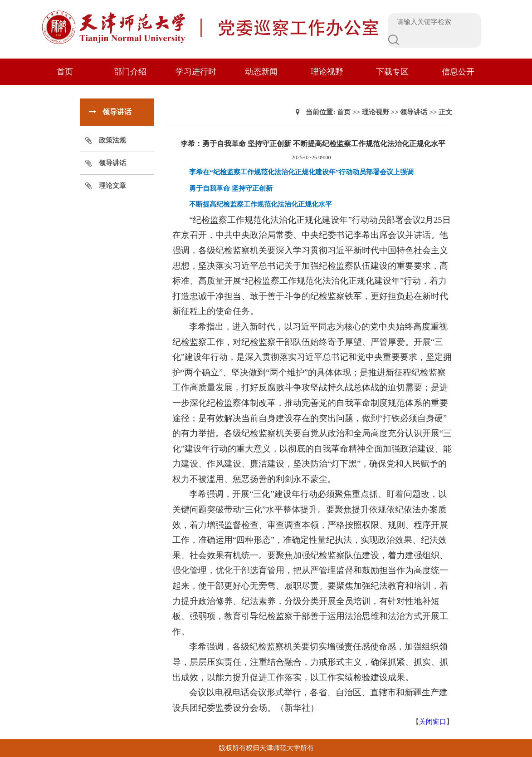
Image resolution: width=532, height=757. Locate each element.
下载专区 (392, 72)
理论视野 (327, 72)
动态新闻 (261, 72)
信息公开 (458, 72)
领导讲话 (112, 163)
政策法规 (112, 140)
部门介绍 (130, 72)
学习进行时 (196, 72)
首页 (65, 72)
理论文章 (112, 186)
